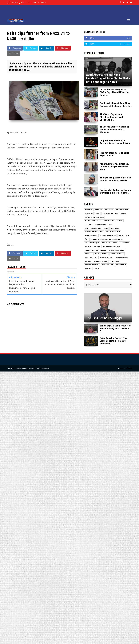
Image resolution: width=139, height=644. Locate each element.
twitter (43, 2)
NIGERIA (105, 254)
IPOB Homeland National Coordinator (107, 239)
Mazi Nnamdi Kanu (117, 250)
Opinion (88, 261)
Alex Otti (89, 213)
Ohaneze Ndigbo (121, 258)
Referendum (121, 265)
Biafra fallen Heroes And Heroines (99, 221)
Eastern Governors (93, 228)
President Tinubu (92, 265)
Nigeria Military (117, 254)
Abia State (109, 210)
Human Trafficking (108, 236)
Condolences (100, 225)
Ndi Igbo (88, 254)
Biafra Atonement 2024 (94, 217)
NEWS (97, 254)
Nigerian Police (106, 258)
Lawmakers (124, 243)
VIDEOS (96, 268)
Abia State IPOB (122, 210)
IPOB (127, 236)
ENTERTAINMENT (91, 232)
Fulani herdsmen (113, 232)
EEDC (106, 228)
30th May (89, 210)
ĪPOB (87, 239)
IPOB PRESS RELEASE (109, 243)
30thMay (99, 210)
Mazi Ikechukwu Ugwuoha (96, 250)
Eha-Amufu (115, 228)
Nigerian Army (91, 258)
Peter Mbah (114, 261)
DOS (110, 225)
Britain (120, 221)
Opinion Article (100, 261)
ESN (102, 232)
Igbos (121, 236)
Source (10, 245)
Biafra (123, 213)
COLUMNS (89, 225)
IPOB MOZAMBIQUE (92, 243)
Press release (107, 265)
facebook (32, 2)
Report (88, 268)
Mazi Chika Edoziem (93, 247)
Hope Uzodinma (91, 236)
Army (97, 213)
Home (121, 368)
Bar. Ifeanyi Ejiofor (110, 213)
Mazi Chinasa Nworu (112, 247)
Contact (129, 368)
